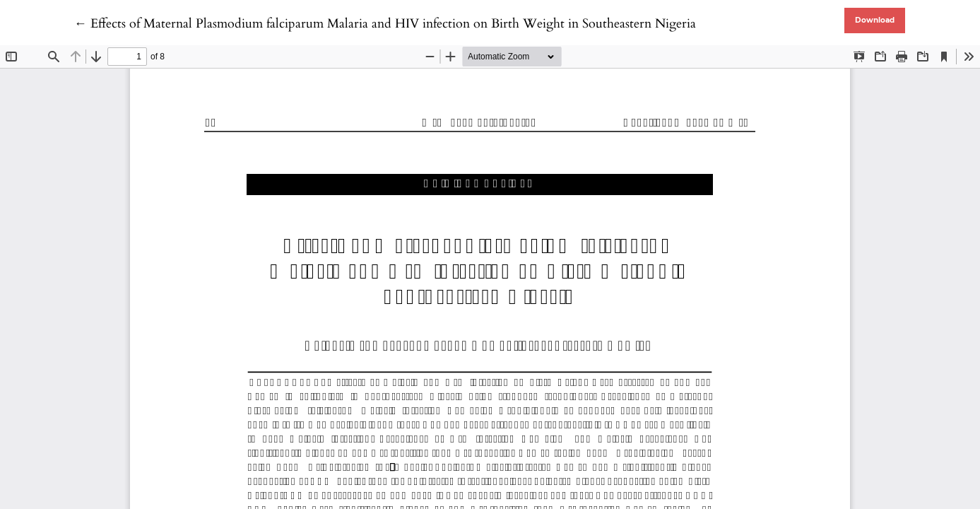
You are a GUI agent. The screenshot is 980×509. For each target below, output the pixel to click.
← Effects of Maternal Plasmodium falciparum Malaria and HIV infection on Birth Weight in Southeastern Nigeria (385, 24)
